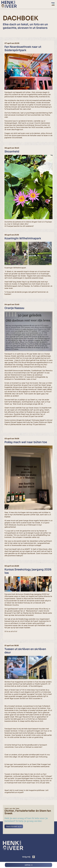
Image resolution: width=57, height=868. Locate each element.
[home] (9, 4)
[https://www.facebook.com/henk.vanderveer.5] (34, 857)
